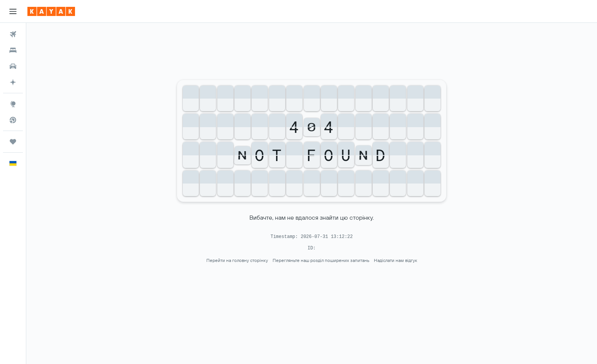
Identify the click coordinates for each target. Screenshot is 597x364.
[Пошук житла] (13, 50)
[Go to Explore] (13, 104)
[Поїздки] (13, 142)
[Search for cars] (13, 66)
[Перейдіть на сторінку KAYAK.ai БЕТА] (13, 82)
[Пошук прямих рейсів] (13, 120)
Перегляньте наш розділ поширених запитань (321, 260)
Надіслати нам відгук (396, 260)
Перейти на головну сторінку (237, 260)
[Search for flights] (13, 34)
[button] (13, 11)
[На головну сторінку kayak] (51, 11)
